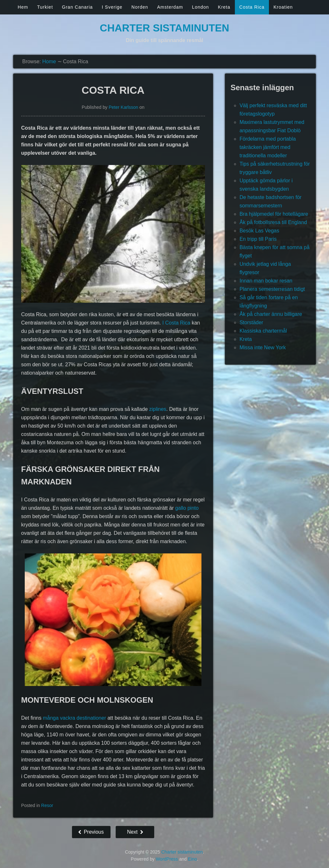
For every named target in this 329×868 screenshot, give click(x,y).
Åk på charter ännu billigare (271, 314)
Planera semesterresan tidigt (272, 289)
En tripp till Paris (258, 239)
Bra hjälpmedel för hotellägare (274, 214)
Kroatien (283, 7)
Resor (47, 805)
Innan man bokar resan (266, 281)
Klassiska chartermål (263, 331)
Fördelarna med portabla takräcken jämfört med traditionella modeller (267, 147)
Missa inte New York (262, 347)
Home (49, 61)
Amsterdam (170, 7)
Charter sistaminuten (165, 28)
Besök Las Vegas (259, 231)
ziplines (158, 409)
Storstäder (251, 322)
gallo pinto (187, 508)
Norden (140, 7)
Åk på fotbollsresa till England (273, 222)
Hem (23, 7)
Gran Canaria (77, 7)
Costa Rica (252, 7)
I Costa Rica (176, 323)
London (201, 7)
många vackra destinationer (74, 718)
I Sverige (112, 7)
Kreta (224, 7)
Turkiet (45, 7)
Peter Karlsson (123, 107)
